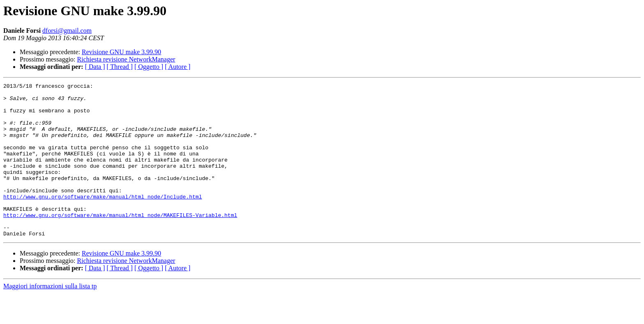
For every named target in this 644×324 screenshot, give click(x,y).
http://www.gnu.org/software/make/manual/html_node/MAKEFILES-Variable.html (120, 242)
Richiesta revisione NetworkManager (126, 59)
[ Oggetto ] (149, 67)
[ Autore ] (177, 67)
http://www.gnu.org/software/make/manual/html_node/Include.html (103, 220)
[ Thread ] (120, 67)
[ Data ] (95, 67)
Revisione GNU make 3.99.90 (121, 52)
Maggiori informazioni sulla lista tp (50, 317)
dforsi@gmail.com (67, 31)
